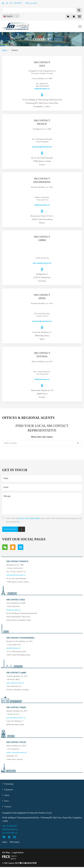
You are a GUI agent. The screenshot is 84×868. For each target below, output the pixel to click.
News (7, 802)
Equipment (9, 791)
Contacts (8, 808)
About (7, 796)
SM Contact (15, 843)
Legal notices (18, 853)
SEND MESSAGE (12, 530)
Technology (9, 785)
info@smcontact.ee (42, 379)
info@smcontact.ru (42, 205)
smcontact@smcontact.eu (42, 147)
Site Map (6, 853)
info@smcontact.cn (42, 89)
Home (5, 50)
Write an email (31, 3)
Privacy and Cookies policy (29, 518)
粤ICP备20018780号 (28, 864)
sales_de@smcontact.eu (42, 263)
